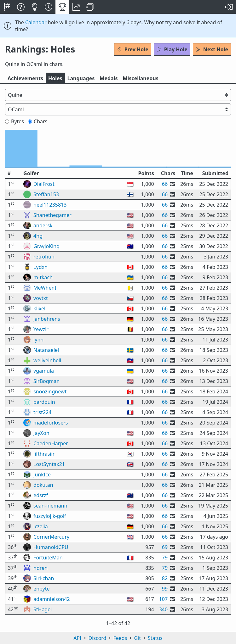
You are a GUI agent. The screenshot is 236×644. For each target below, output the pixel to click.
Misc (140, 78)
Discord (98, 638)
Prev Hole (133, 49)
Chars (37, 121)
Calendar (36, 22)
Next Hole (212, 49)
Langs (81, 78)
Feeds (120, 638)
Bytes (14, 121)
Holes (55, 78)
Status (155, 638)
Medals (109, 78)
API (77, 638)
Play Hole (172, 49)
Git (137, 638)
